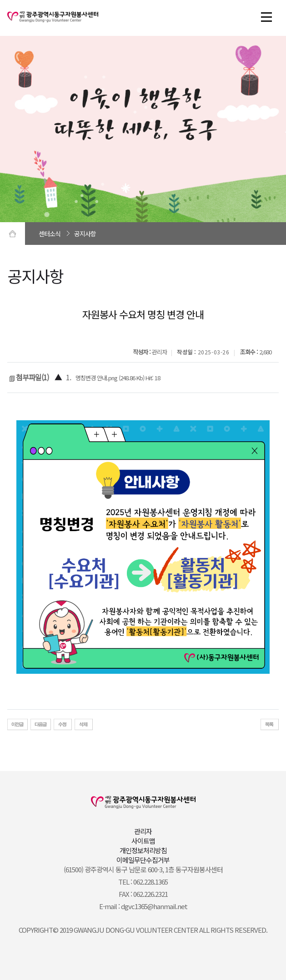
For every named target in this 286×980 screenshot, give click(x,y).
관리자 (143, 831)
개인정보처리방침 (143, 850)
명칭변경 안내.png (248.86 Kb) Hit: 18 (118, 378)
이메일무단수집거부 (143, 860)
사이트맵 (143, 841)
